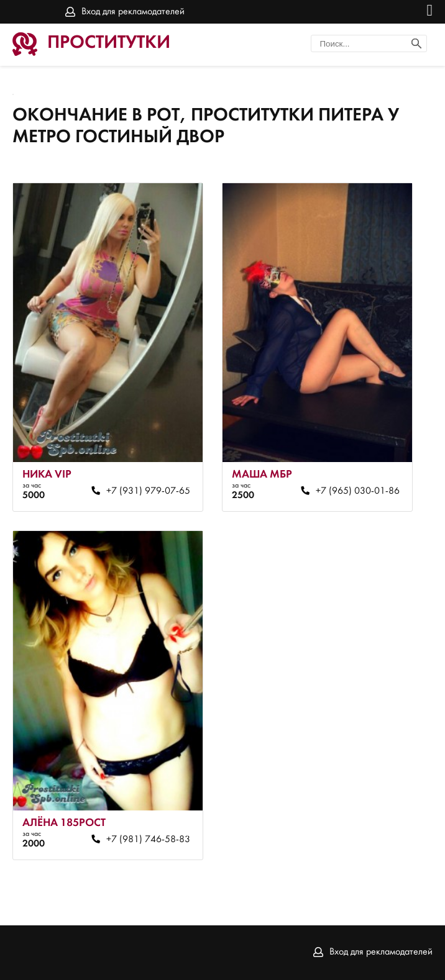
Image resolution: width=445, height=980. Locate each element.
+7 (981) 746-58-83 (148, 840)
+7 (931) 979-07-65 (148, 491)
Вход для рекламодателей (133, 12)
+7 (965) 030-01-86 (358, 491)
